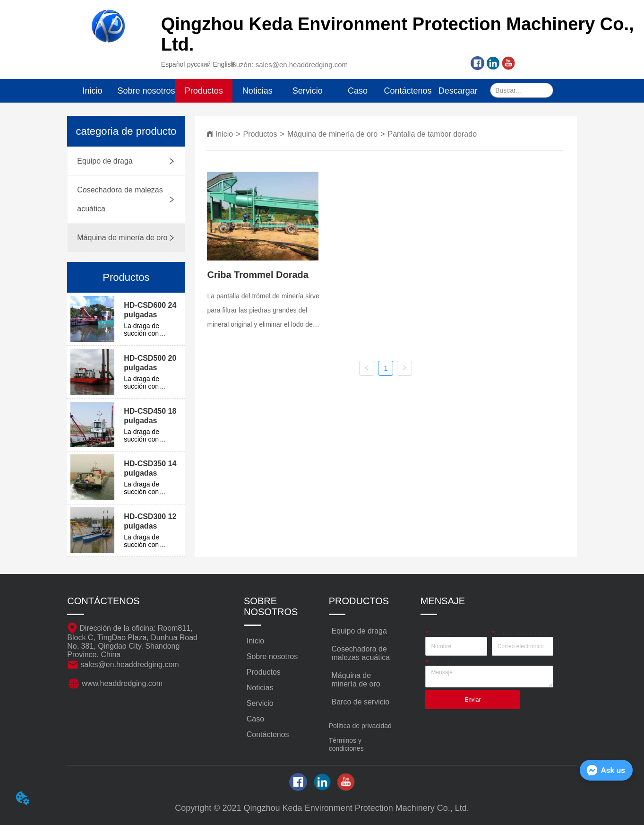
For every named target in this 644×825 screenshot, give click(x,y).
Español (173, 64)
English (223, 64)
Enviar (472, 700)
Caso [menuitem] (358, 91)
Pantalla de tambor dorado (432, 134)
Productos (260, 134)
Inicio (224, 134)
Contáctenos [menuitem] (408, 91)
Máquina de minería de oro (332, 134)
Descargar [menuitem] (458, 91)
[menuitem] (204, 91)
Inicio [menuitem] (92, 91)
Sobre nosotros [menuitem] (146, 91)
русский (199, 64)
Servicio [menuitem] (308, 91)
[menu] (275, 91)
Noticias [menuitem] (258, 91)
